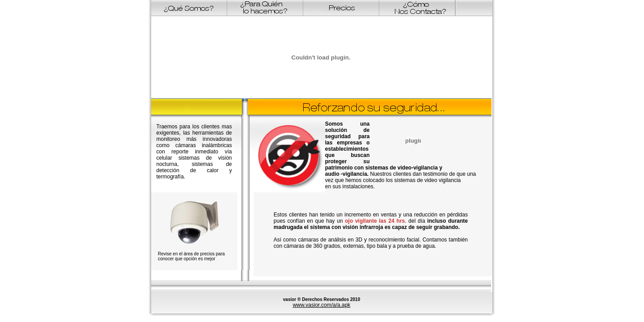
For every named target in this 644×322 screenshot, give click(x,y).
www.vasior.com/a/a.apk (322, 305)
